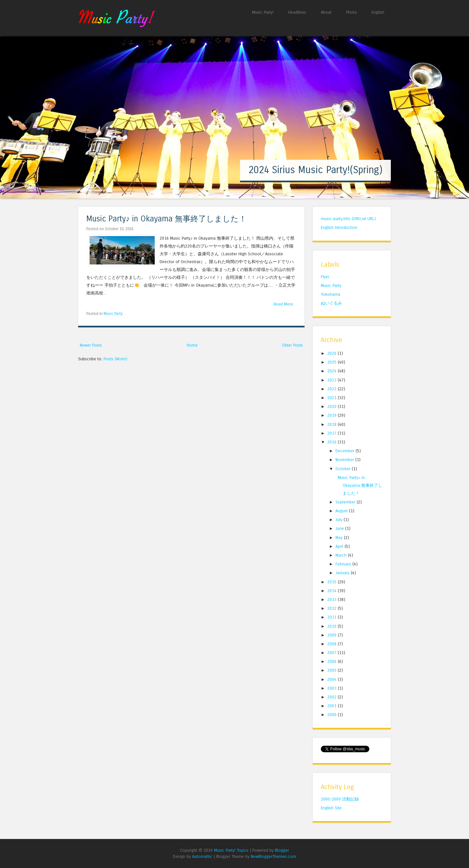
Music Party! (263, 12)
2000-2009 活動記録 (340, 799)
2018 (333, 424)
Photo (352, 12)
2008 (333, 644)
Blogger (282, 850)
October (344, 469)
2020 (333, 406)
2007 (333, 653)
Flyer (325, 277)
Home (192, 345)
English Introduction (339, 227)
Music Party (113, 314)
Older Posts (292, 345)
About (326, 12)
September (346, 502)
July (340, 520)
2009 (333, 635)
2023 (333, 380)
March (342, 555)
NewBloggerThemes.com (273, 856)
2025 (333, 362)
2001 (333, 706)
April (340, 546)
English (378, 12)
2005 (333, 670)
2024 (333, 371)
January (343, 573)
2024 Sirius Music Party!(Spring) (315, 170)
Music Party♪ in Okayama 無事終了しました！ (166, 219)
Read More (283, 304)
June (340, 528)
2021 (333, 398)
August (342, 511)
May (340, 538)
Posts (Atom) (115, 359)
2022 (333, 389)
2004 (333, 679)
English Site (331, 808)
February (344, 564)
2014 (333, 591)
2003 (333, 688)
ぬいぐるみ (331, 303)
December (346, 451)
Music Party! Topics (231, 850)
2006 (333, 661)
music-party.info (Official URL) (348, 219)
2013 (333, 599)
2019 (333, 415)
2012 (333, 608)
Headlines (297, 12)
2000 (333, 715)
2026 (333, 353)
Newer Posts (91, 345)
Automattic (202, 856)
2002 (333, 697)
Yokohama (331, 294)
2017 (333, 433)
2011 (333, 617)
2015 (333, 582)
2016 (333, 442)
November (345, 460)
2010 (333, 626)
